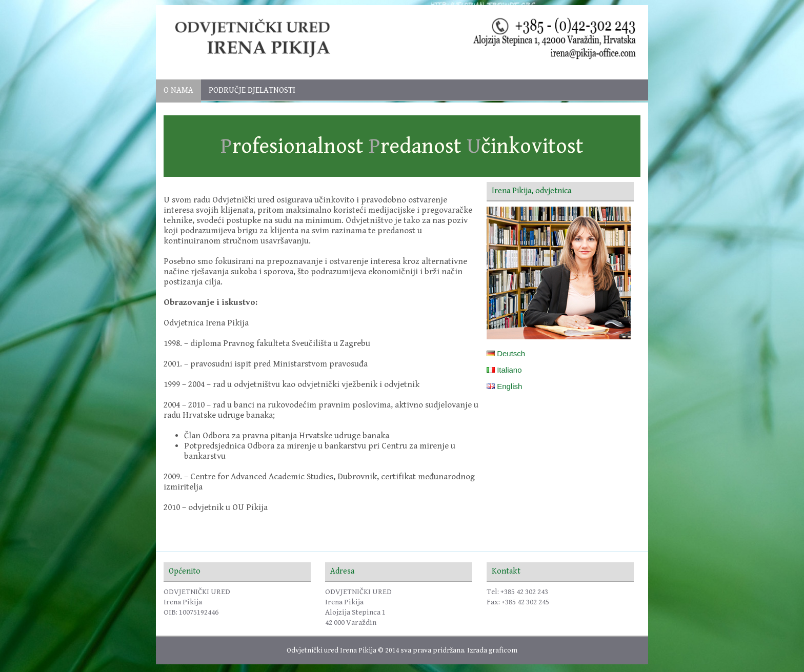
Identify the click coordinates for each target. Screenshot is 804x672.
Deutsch (506, 353)
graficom (503, 650)
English (504, 386)
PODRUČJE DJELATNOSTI (252, 90)
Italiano (504, 370)
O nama (178, 90)
